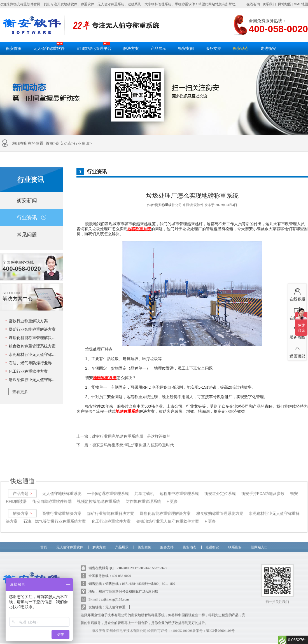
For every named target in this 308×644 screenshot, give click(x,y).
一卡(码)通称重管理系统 (108, 489)
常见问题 (32, 235)
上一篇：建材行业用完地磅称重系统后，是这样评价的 (123, 436)
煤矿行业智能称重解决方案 (32, 329)
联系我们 (269, 4)
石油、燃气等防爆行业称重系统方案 (40, 363)
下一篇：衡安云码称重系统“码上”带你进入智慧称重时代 (125, 445)
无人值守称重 (115, 602)
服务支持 (213, 48)
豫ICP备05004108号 (221, 626)
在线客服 (297, 293)
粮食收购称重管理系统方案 (32, 346)
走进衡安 (268, 48)
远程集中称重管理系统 (179, 489)
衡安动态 (241, 48)
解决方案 (131, 48)
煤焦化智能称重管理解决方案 (34, 338)
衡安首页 (14, 48)
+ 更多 (172, 496)
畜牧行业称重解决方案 (28, 321)
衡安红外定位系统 (220, 489)
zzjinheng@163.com (115, 594)
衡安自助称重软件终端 (52, 496)
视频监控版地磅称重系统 (99, 496)
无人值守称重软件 (49, 46)
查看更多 (23, 392)
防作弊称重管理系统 (143, 496)
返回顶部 (297, 351)
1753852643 (143, 563)
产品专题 (22, 489)
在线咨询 (253, 4)
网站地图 (285, 4)
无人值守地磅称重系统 (62, 489)
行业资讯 (81, 143)
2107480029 (125, 563)
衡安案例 (186, 48)
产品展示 (158, 48)
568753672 (160, 563)
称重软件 (168, 205)
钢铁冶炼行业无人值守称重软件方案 (40, 380)
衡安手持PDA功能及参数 (263, 489)
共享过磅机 (144, 489)
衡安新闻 (32, 200)
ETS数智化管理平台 (94, 46)
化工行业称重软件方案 (28, 371)
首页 (50, 143)
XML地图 (301, 4)
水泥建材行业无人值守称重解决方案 (40, 354)
